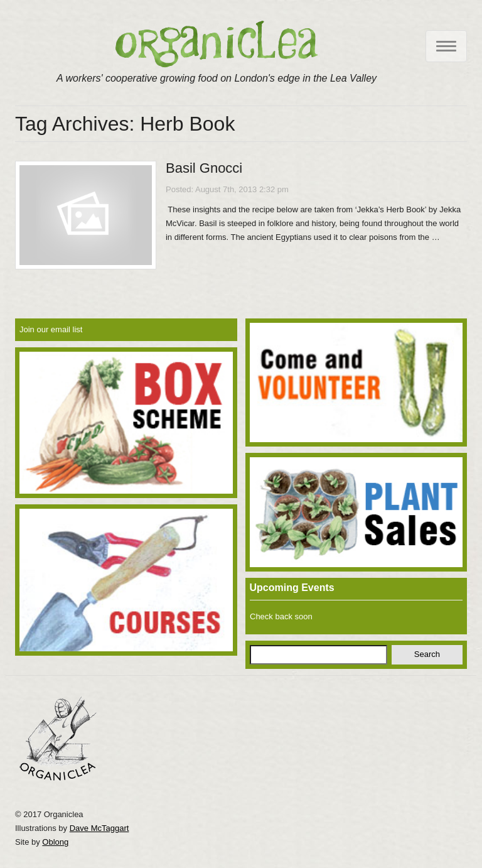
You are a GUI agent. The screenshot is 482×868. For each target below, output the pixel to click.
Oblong (55, 842)
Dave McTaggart (99, 828)
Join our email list (51, 329)
